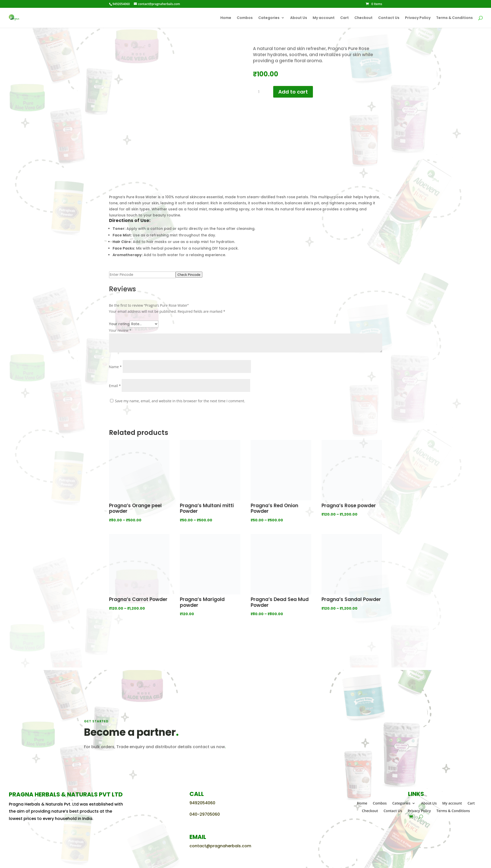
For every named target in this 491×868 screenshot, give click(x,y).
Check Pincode (189, 275)
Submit (368, 416)
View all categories (246, 641)
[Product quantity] (261, 92)
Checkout (364, 18)
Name (115, 367)
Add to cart (293, 92)
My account (324, 18)
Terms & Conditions (454, 18)
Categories (269, 18)
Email (115, 386)
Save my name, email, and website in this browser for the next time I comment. (180, 401)
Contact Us (389, 18)
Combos (245, 18)
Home (226, 18)
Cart (345, 18)
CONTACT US (101, 762)
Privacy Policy (418, 18)
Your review (120, 330)
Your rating (119, 324)
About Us (299, 18)
